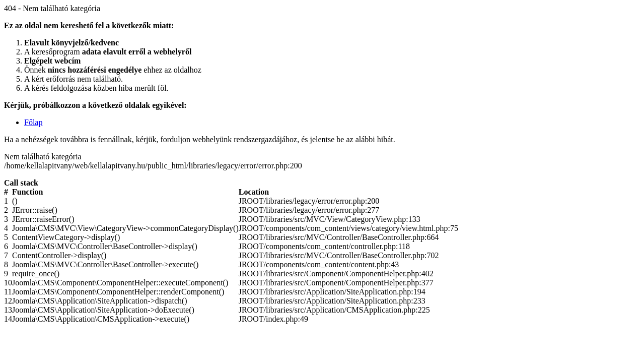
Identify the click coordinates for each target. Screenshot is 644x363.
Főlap (33, 122)
